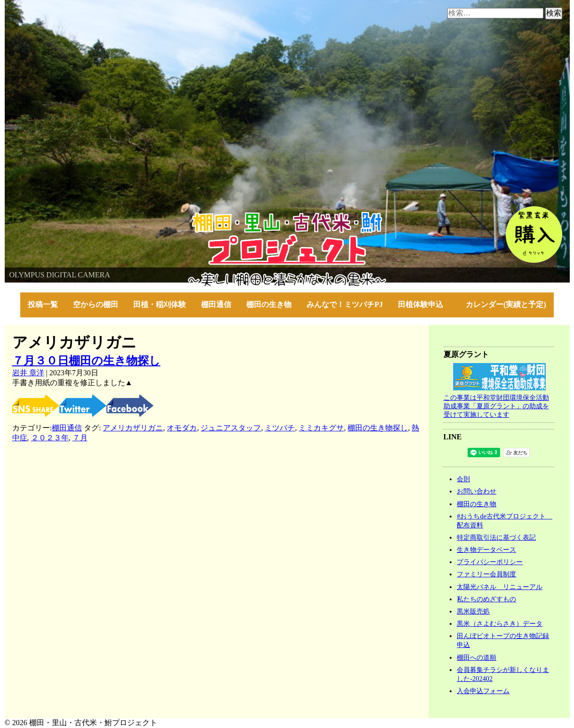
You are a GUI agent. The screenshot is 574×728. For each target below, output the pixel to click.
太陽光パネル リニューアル (500, 587)
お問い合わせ (477, 491)
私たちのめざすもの (486, 599)
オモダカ (182, 428)
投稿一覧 (43, 304)
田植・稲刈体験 (160, 304)
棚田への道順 (477, 657)
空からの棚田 (96, 304)
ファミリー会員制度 (486, 574)
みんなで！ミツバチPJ (345, 304)
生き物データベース (486, 550)
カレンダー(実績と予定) (506, 304)
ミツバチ (280, 428)
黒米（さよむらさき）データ (500, 623)
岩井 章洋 (28, 373)
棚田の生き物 (269, 304)
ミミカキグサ (321, 428)
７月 (80, 438)
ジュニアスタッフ (231, 428)
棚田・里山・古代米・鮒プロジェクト (69, 216)
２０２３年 (50, 438)
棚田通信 (216, 304)
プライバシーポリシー (490, 562)
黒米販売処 (473, 611)
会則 (463, 479)
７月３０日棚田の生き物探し (86, 361)
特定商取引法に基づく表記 (496, 537)
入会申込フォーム (483, 691)
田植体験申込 (424, 304)
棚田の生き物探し (378, 428)
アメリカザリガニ (133, 428)
